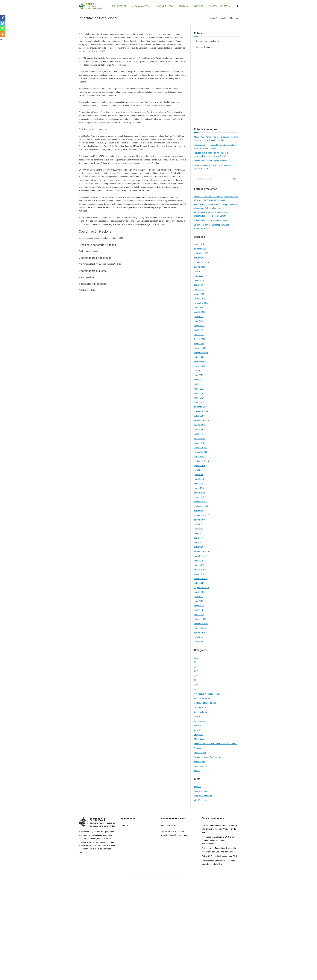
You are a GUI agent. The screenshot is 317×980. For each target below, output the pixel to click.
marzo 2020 (199, 398)
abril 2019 (198, 434)
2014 (196, 658)
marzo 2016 (199, 565)
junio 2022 (199, 321)
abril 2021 (198, 384)
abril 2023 (198, 285)
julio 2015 (198, 597)
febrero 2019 (200, 439)
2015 (196, 662)
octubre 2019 (200, 416)
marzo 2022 (199, 335)
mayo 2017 (199, 533)
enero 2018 (199, 497)
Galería (197, 730)
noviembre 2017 (201, 506)
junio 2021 (199, 375)
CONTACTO (225, 6)
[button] (128, 6)
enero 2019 (199, 443)
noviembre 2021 (201, 353)
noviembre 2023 (201, 253)
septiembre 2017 (201, 515)
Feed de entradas (202, 791)
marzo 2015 (199, 615)
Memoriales (199, 739)
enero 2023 (199, 294)
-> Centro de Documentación (206, 41)
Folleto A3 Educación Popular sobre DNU (212, 161)
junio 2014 (199, 642)
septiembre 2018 (201, 461)
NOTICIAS (185, 6)
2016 (196, 667)
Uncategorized (200, 766)
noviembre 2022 (201, 303)
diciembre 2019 (201, 407)
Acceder (198, 787)
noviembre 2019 (201, 411)
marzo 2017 (199, 542)
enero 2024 (199, 244)
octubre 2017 (200, 511)
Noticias (198, 748)
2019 (196, 680)
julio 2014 (198, 637)
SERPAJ (151, 879)
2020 (196, 685)
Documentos (200, 721)
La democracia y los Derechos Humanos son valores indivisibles (213, 167)
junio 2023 (199, 276)
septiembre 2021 (201, 362)
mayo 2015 (199, 606)
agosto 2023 (200, 267)
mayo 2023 (199, 280)
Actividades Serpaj (202, 698)
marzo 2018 (199, 488)
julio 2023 (198, 271)
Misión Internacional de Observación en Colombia (216, 744)
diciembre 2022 (201, 298)
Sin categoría (200, 762)
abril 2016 (198, 561)
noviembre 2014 (201, 624)
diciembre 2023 (201, 249)
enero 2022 (199, 344)
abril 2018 (198, 484)
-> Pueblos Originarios (204, 47)
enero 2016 (199, 574)
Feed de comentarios (203, 796)
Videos (197, 771)
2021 (196, 689)
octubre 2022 (200, 307)
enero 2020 (199, 402)
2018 (196, 676)
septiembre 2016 (201, 551)
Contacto (124, 826)
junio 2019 (199, 429)
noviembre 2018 (201, 452)
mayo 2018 (199, 479)
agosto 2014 (200, 633)
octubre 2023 (200, 258)
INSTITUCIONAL (121, 6)
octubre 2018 (200, 457)
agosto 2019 (200, 425)
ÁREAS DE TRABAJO (166, 6)
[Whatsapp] (3, 29)
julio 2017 (198, 524)
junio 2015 (199, 601)
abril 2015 (198, 610)
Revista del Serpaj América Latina (209, 757)
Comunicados (200, 707)
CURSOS (213, 6)
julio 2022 (198, 317)
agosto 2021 (200, 366)
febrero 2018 (200, 493)
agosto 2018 (200, 466)
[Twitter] (3, 23)
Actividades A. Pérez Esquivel (207, 694)
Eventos (198, 725)
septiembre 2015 (201, 588)
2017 (196, 671)
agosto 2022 (200, 312)
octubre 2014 (200, 628)
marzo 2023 (199, 290)
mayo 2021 (199, 380)
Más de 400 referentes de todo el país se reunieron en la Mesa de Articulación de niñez (216, 139)
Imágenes (198, 735)
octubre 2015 (200, 583)
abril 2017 (198, 538)
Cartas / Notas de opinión (205, 703)
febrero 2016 (200, 569)
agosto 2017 (200, 520)
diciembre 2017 (201, 502)
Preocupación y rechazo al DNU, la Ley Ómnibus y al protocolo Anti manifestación (215, 147)
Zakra (170, 879)
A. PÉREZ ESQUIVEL (142, 6)
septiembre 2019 (201, 420)
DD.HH (197, 716)
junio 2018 (199, 475)
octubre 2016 (200, 547)
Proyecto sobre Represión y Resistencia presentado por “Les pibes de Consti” (211, 155)
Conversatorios (201, 712)
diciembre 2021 (201, 348)
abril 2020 (198, 393)
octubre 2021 (200, 357)
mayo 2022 (199, 326)
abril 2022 (198, 330)
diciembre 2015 (201, 579)
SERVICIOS (200, 6)
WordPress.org (201, 800)
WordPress (179, 879)
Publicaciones (200, 753)
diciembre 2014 (201, 619)
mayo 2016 (199, 556)
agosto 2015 (200, 592)
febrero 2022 (200, 339)
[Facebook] (3, 18)
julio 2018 (198, 470)
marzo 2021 (199, 389)
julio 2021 (198, 371)
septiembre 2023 (201, 262)
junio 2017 (199, 529)
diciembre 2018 (201, 448)
